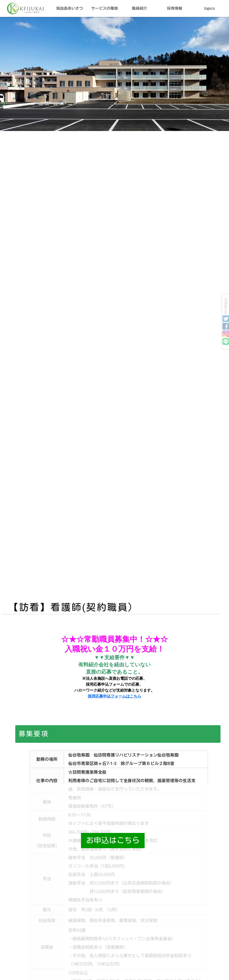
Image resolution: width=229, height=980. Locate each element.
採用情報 (175, 8)
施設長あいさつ (70, 8)
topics (209, 8)
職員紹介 (140, 8)
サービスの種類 (105, 8)
